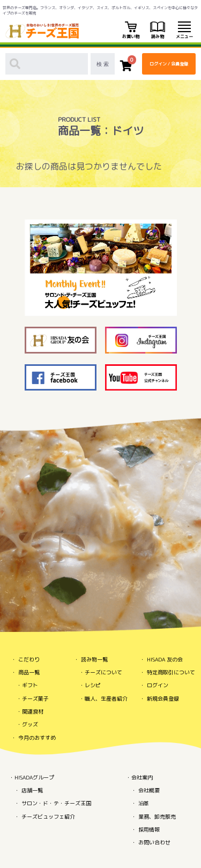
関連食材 (33, 711)
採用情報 (149, 829)
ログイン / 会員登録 (169, 64)
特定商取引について (171, 672)
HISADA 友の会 (165, 659)
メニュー (184, 31)
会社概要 (149, 790)
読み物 (158, 31)
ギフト (30, 685)
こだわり (29, 659)
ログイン (158, 685)
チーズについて (103, 672)
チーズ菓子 (35, 698)
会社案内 (142, 777)
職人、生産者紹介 (106, 698)
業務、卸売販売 (157, 816)
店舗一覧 (32, 790)
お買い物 (131, 31)
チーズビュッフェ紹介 (48, 816)
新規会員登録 (163, 698)
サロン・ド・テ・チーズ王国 (56, 803)
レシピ (93, 685)
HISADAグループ (34, 777)
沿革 (144, 803)
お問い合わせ (154, 842)
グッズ (30, 724)
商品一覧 (29, 672)
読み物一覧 (94, 659)
